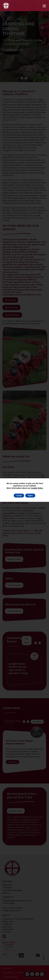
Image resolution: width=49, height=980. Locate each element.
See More (27, 640)
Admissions (10, 300)
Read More (13, 762)
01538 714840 (8, 903)
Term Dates (7, 888)
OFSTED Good (11, 307)
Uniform (6, 893)
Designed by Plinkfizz (10, 977)
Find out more (14, 559)
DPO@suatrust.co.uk (11, 911)
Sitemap (20, 973)
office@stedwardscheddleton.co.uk (18, 218)
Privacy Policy (7, 973)
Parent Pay (7, 885)
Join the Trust (16, 811)
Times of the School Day (12, 890)
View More (37, 722)
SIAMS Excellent (12, 315)
